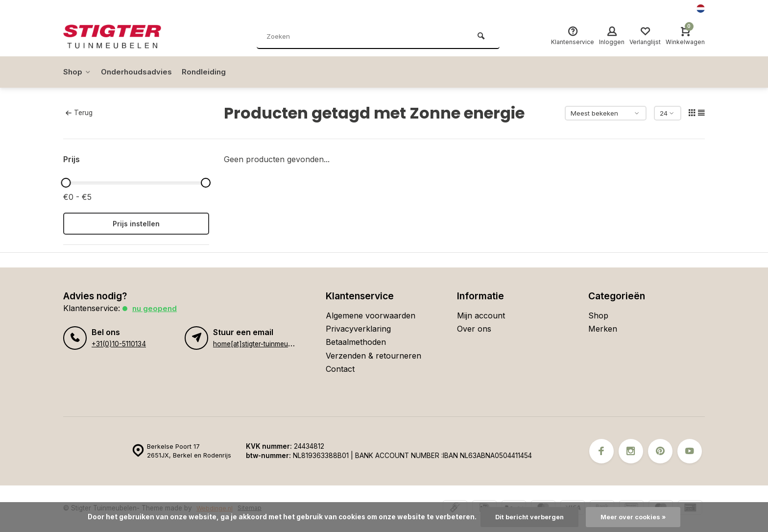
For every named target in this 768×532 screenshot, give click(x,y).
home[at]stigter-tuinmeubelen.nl (262, 343)
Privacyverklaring (358, 329)
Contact (340, 369)
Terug (79, 113)
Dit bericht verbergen (527, 517)
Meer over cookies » (636, 517)
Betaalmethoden (356, 342)
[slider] (66, 183)
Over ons (474, 329)
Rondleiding (208, 72)
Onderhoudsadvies (139, 72)
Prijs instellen (136, 224)
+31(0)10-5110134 (118, 343)
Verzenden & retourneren (373, 356)
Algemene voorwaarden (371, 315)
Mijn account (481, 315)
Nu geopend (155, 308)
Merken (603, 329)
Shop (78, 72)
